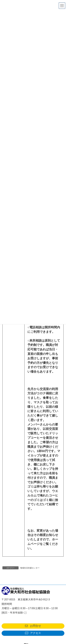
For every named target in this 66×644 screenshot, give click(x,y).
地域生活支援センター (30, 568)
